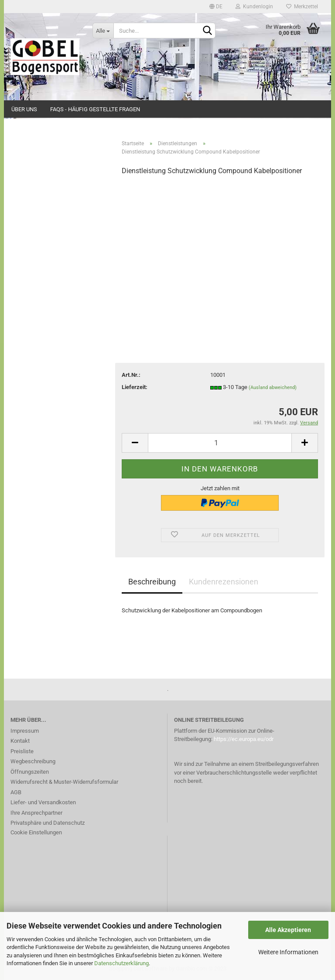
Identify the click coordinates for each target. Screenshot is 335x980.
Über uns (24, 109)
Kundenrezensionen (224, 582)
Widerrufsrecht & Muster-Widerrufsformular (64, 782)
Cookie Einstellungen (36, 832)
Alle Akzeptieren (288, 930)
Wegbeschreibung (33, 761)
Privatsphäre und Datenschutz (48, 823)
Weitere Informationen (288, 952)
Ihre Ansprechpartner (36, 813)
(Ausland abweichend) (273, 388)
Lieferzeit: (135, 387)
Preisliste (22, 751)
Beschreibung (152, 582)
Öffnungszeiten (30, 772)
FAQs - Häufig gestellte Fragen (95, 109)
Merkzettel (302, 7)
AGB (16, 792)
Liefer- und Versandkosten (43, 802)
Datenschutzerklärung (121, 963)
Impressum (25, 731)
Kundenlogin (254, 7)
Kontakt (20, 741)
